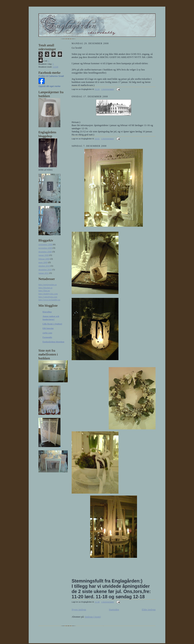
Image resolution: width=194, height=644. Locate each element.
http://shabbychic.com (48, 294)
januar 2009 (44, 255)
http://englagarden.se (48, 284)
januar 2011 (44, 273)
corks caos (47, 333)
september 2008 (45, 244)
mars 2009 (43, 262)
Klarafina (47, 312)
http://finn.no (44, 290)
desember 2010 (45, 269)
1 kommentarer (108, 89)
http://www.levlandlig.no (49, 300)
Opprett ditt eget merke (49, 86)
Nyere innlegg (79, 609)
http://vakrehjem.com (48, 297)
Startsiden (114, 609)
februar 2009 (44, 259)
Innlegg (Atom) (93, 617)
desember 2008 (45, 252)
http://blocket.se (45, 288)
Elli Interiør (48, 328)
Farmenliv (47, 337)
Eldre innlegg (149, 609)
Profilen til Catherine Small (51, 76)
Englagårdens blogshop (53, 342)
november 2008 (45, 248)
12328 (55, 67)
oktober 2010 (44, 266)
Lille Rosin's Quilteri (52, 324)
